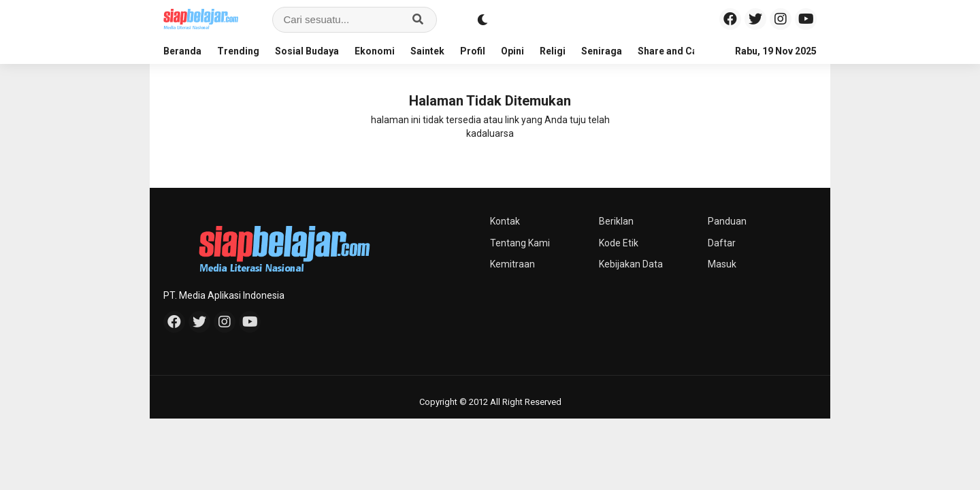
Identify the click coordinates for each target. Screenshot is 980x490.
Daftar (722, 243)
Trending (238, 51)
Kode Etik (619, 243)
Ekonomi (375, 51)
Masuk (722, 264)
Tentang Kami (520, 243)
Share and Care (672, 51)
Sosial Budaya (307, 51)
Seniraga (602, 51)
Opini (512, 51)
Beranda (182, 51)
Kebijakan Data (631, 264)
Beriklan (616, 221)
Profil (473, 51)
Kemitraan (512, 264)
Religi (553, 51)
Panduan (727, 221)
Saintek (427, 51)
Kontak (505, 221)
